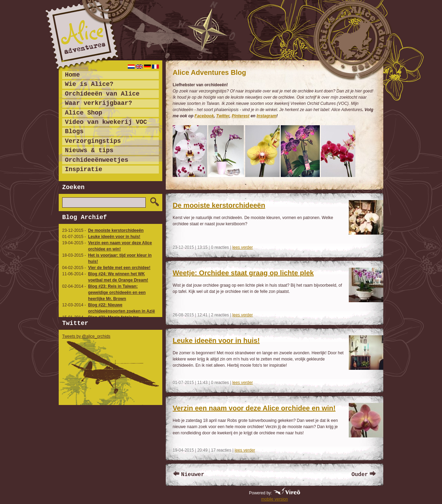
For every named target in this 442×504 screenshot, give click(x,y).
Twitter (223, 116)
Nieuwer (193, 475)
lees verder (243, 247)
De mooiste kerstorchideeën (116, 230)
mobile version (274, 499)
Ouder (360, 475)
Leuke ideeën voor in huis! (114, 237)
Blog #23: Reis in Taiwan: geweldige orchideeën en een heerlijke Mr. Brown (117, 293)
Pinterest (241, 116)
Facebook (204, 116)
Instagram (266, 116)
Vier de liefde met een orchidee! (119, 268)
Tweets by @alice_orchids (86, 336)
